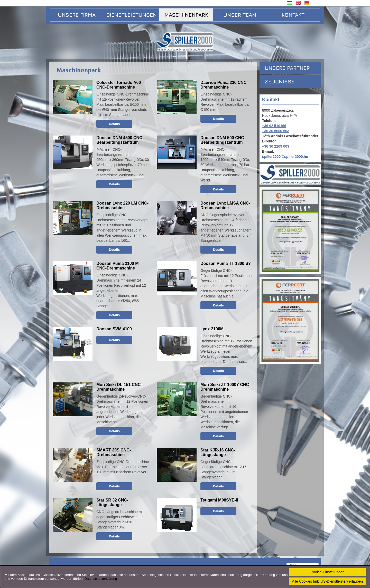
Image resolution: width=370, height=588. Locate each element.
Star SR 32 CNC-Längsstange (112, 502)
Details (114, 124)
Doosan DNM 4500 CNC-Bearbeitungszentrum (120, 140)
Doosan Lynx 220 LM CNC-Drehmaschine (122, 205)
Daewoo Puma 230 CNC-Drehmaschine (224, 85)
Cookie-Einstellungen (327, 572)
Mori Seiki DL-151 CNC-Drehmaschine (119, 387)
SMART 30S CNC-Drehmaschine (114, 452)
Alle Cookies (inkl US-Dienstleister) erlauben (327, 581)
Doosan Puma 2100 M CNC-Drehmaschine (118, 266)
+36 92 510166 (274, 126)
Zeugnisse (280, 81)
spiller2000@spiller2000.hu (285, 157)
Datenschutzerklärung (101, 579)
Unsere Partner (287, 68)
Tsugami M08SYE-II (219, 500)
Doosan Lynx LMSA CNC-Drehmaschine (225, 205)
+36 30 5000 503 (276, 131)
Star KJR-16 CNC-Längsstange (218, 452)
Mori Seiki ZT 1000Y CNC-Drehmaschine (225, 387)
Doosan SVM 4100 (114, 329)
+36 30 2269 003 (276, 146)
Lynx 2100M (212, 329)
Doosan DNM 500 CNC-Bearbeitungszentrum (223, 140)
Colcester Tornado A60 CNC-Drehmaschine (119, 85)
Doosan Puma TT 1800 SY (226, 263)
